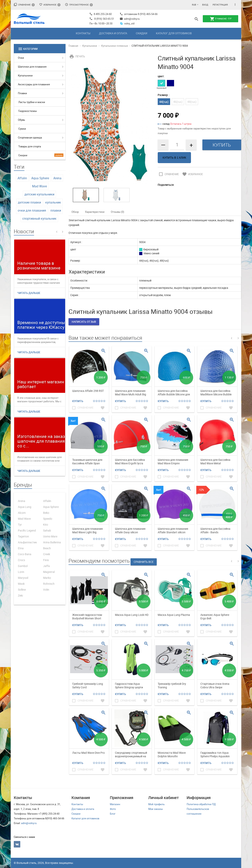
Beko (46, 513)
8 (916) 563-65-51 (104, 19)
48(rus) (192, 102)
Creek (47, 554)
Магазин (115, 804)
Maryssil (23, 578)
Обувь (21, 120)
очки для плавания (32, 210)
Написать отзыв (84, 322)
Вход (205, 5)
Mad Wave (39, 186)
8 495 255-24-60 (101, 14)
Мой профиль (156, 804)
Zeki (20, 595)
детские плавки (29, 202)
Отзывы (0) (118, 212)
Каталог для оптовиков (174, 33)
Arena (57, 178)
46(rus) (178, 102)
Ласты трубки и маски (32, 102)
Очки (21, 58)
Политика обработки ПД (201, 804)
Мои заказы (156, 809)
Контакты (83, 33)
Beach (47, 548)
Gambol (23, 566)
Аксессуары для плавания (34, 84)
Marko (47, 578)
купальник (53, 202)
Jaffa (46, 566)
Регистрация (220, 5)
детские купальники (39, 194)
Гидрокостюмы (28, 111)
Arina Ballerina (52, 542)
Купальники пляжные (115, 46)
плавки (56, 210)
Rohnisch (49, 584)
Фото (113, 809)
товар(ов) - (221, 19)
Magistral (49, 572)
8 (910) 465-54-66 (147, 14)
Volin (46, 590)
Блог (113, 814)
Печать (77, 56)
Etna (21, 548)
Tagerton (23, 536)
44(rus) (164, 102)
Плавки (22, 93)
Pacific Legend (27, 530)
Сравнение (24, 5)
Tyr (20, 525)
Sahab (47, 530)
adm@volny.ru (130, 19)
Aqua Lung (25, 507)
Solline (22, 590)
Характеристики (95, 212)
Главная (73, 46)
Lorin (21, 572)
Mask (21, 584)
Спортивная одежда (30, 138)
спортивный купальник (39, 218)
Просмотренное (79, 5)
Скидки (142, 33)
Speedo (48, 519)
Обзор (75, 212)
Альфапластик (27, 542)
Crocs (21, 560)
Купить (78, 401)
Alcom (22, 513)
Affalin (22, 178)
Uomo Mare (50, 536)
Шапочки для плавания (32, 67)
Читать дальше (29, 293)
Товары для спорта (30, 146)
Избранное (50, 5)
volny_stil (127, 23)
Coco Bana (25, 554)
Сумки (22, 129)
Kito (46, 525)
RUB (194, 5)
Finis (46, 560)
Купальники (25, 75)
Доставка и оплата (113, 33)
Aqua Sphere (40, 178)
